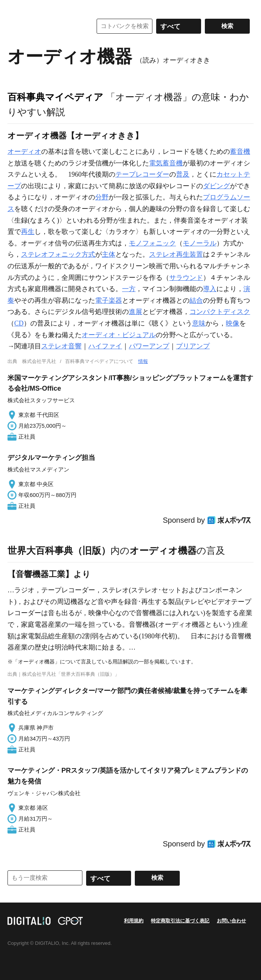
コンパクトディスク (220, 312)
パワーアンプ (149, 346)
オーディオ (24, 152)
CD (19, 323)
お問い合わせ (231, 921)
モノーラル (200, 243)
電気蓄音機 (166, 163)
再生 (28, 232)
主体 (109, 254)
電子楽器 (109, 300)
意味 (199, 323)
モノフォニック (152, 243)
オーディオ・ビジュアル (119, 335)
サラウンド (186, 278)
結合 (196, 300)
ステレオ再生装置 (176, 254)
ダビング (216, 186)
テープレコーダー (142, 174)
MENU (15, 7)
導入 (210, 289)
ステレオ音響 (61, 346)
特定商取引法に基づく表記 (180, 921)
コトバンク (45, 26)
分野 (102, 197)
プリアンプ (193, 346)
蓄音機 (240, 152)
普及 (183, 174)
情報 (143, 361)
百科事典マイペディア (55, 97)
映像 (233, 323)
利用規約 (134, 921)
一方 (129, 289)
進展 (136, 312)
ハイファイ (105, 346)
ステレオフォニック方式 (58, 254)
